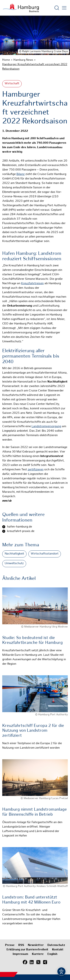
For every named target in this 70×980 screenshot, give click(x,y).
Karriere (38, 954)
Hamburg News (23, 60)
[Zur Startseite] (21, 8)
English (52, 954)
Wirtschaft (12, 84)
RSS (21, 945)
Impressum (20, 954)
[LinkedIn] (32, 962)
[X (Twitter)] (38, 962)
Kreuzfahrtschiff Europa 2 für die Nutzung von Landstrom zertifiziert (33, 731)
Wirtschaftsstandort (45, 554)
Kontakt (58, 950)
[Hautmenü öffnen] (64, 8)
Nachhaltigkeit (14, 554)
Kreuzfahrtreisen (32, 284)
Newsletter (36, 945)
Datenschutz (56, 945)
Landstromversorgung (46, 427)
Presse (10, 945)
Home (6, 60)
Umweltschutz (14, 564)
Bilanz (21, 174)
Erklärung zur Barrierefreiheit (27, 950)
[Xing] (45, 962)
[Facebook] (25, 962)
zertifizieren (36, 470)
